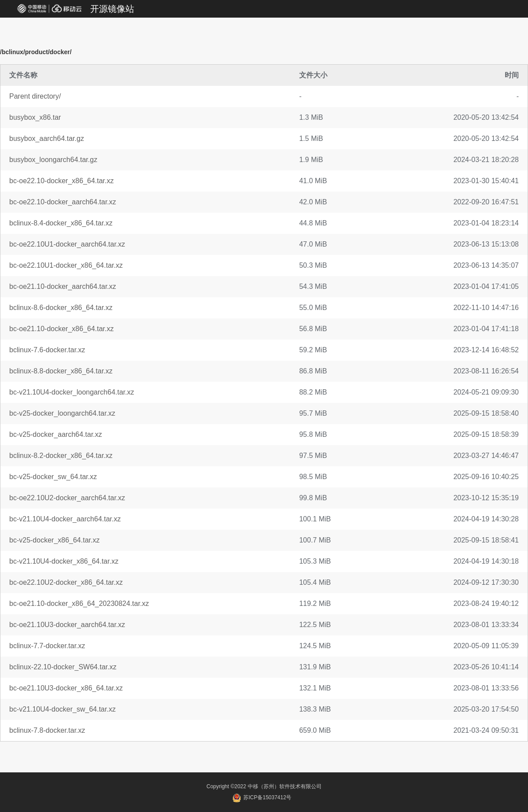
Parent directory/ (35, 96)
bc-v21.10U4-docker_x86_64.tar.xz (64, 561)
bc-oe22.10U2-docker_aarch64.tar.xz (67, 498)
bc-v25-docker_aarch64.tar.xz (56, 434)
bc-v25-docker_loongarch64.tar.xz (62, 413)
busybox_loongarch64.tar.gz (53, 160)
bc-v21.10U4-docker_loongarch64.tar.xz (72, 392)
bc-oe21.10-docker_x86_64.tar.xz (61, 329)
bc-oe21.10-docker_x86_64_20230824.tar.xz (79, 603)
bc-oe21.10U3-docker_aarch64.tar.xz (67, 625)
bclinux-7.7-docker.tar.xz (47, 646)
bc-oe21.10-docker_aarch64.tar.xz (63, 286)
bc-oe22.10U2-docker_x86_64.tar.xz (66, 582)
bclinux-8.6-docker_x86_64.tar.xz (61, 308)
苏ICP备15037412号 (262, 797)
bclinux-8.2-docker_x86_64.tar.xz (61, 456)
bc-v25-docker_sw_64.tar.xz (53, 477)
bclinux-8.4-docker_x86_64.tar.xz (61, 223)
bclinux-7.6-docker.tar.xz (47, 350)
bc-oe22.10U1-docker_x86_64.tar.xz (66, 265)
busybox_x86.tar (35, 117)
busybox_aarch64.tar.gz (47, 138)
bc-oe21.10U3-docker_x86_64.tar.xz (66, 688)
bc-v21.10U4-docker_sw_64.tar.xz (62, 709)
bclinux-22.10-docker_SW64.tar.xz (63, 667)
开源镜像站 (112, 9)
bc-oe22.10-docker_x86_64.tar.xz (61, 181)
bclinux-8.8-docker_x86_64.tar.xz (61, 371)
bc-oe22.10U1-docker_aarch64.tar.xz (67, 244)
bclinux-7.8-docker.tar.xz (47, 730)
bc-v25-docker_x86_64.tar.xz (54, 540)
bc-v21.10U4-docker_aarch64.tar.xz (65, 519)
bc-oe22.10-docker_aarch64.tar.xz (63, 202)
